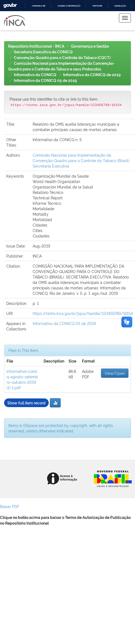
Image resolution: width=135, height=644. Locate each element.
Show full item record (26, 403)
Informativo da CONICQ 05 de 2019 (45, 81)
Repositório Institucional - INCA (36, 46)
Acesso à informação (69, 6)
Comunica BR (39, 6)
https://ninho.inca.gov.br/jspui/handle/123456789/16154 (83, 313)
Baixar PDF (10, 506)
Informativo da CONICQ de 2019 (92, 75)
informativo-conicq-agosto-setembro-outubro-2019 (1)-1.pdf (22, 379)
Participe (97, 6)
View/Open (115, 373)
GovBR (10, 6)
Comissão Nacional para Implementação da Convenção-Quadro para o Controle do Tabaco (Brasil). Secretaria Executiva (81, 160)
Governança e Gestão (90, 46)
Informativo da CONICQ (35, 75)
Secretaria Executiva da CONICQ (43, 52)
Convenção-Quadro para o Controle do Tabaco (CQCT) (62, 58)
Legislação (120, 6)
